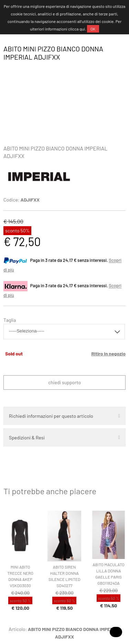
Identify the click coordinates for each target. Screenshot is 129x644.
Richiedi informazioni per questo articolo (51, 416)
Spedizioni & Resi (27, 438)
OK (93, 29)
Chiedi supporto (64, 382)
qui (82, 29)
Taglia (10, 320)
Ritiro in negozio (108, 354)
